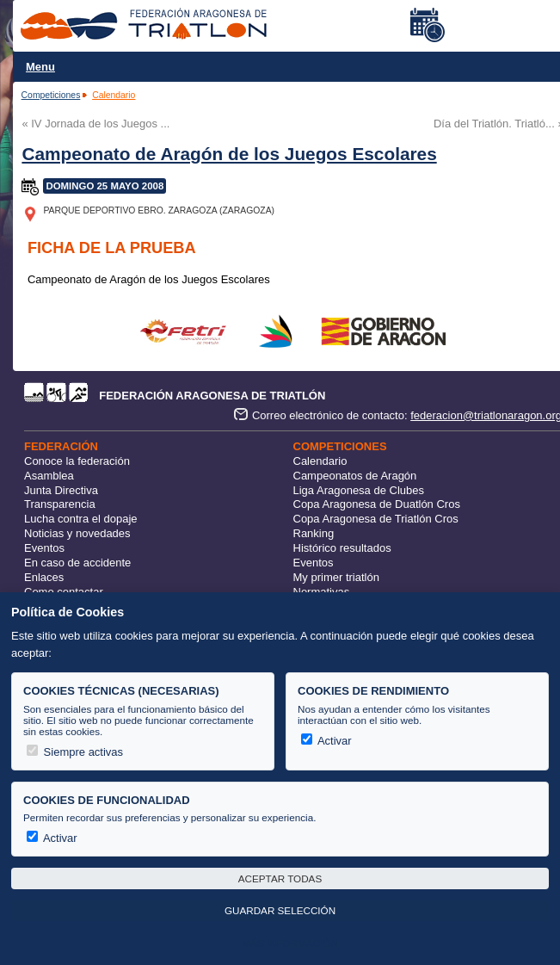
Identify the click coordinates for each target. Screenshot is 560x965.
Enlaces (44, 577)
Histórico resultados (342, 548)
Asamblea (49, 476)
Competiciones (51, 95)
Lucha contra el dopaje (81, 519)
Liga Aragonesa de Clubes (359, 490)
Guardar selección (280, 910)
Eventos (44, 548)
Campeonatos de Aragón (355, 476)
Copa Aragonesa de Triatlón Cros (376, 519)
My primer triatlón (336, 577)
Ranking (314, 533)
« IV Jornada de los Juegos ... (95, 124)
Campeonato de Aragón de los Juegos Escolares (229, 154)
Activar (326, 741)
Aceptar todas (280, 878)
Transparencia (60, 504)
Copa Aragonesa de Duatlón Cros (377, 504)
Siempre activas (75, 752)
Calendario (114, 95)
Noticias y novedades (77, 533)
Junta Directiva (61, 490)
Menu (40, 67)
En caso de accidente (77, 563)
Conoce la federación (77, 461)
